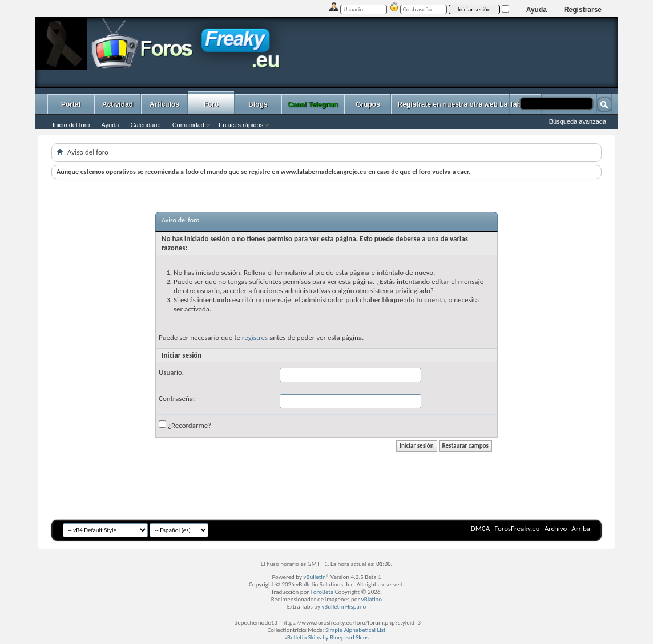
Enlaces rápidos (241, 125)
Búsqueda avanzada (578, 121)
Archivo (556, 528)
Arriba (581, 528)
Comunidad (188, 125)
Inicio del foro (71, 125)
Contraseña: (177, 398)
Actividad (118, 104)
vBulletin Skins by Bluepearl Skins (326, 637)
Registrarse (583, 10)
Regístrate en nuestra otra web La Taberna (466, 104)
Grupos (368, 104)
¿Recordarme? (185, 425)
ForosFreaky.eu (517, 528)
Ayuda (537, 10)
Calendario (145, 125)
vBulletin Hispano (344, 607)
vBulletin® (317, 577)
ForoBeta (322, 592)
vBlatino (372, 599)
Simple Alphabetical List (356, 630)
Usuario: (171, 372)
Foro (211, 104)
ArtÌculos (164, 104)
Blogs (258, 104)
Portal (71, 104)
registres (255, 337)
